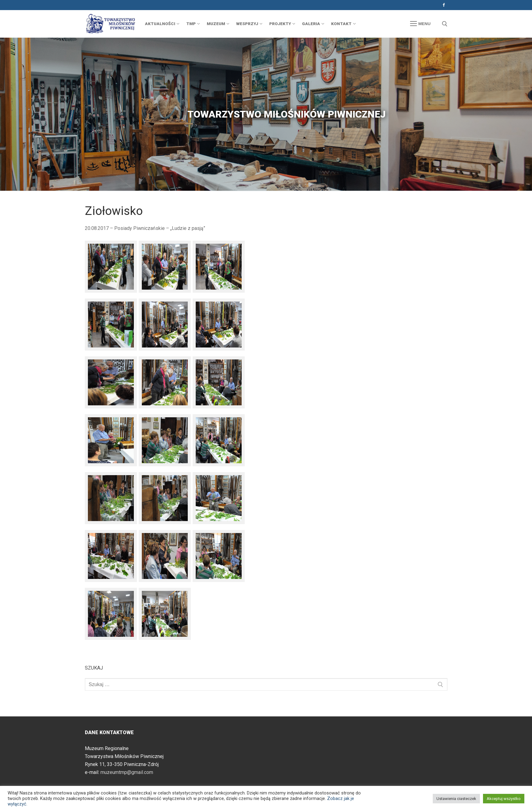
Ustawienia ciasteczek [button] (456, 799)
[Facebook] (444, 5)
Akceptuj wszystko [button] (504, 799)
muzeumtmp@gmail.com (127, 772)
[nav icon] (420, 24)
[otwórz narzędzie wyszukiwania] (445, 24)
